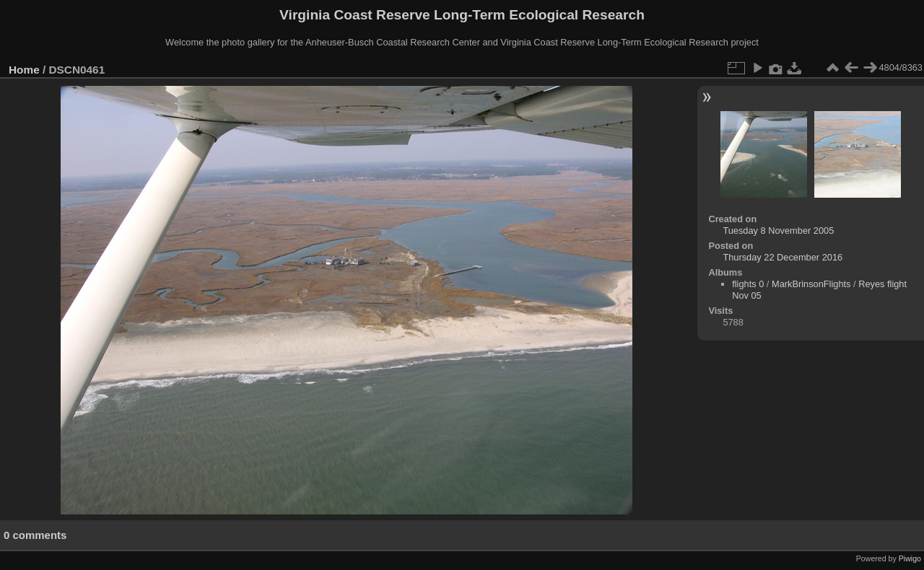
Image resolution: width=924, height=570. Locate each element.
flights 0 (748, 284)
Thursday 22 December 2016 (783, 257)
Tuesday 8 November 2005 (778, 231)
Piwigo (910, 558)
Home (24, 70)
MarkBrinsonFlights (811, 284)
